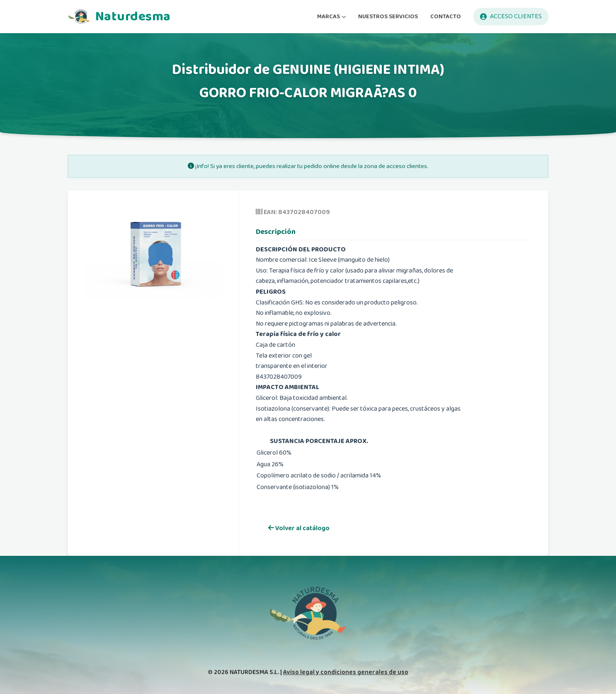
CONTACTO (446, 16)
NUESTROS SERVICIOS (388, 16)
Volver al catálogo (299, 528)
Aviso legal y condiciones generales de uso (346, 672)
